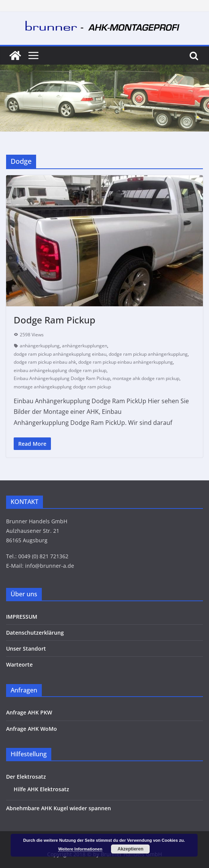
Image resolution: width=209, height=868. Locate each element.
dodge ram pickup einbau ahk (45, 362)
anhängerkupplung (40, 346)
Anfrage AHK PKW (29, 712)
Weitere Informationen (80, 849)
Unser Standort (26, 649)
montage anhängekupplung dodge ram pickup (62, 387)
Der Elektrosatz (26, 777)
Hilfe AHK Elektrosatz (41, 789)
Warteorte (19, 664)
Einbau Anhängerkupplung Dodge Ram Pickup (62, 378)
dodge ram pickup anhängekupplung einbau (60, 354)
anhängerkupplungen (85, 346)
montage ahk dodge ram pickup (146, 378)
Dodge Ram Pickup (55, 320)
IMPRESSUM (22, 617)
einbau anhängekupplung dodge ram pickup (60, 370)
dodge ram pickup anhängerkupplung (148, 354)
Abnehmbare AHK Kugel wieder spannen (59, 808)
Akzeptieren (130, 849)
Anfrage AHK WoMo (32, 729)
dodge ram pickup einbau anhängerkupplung (126, 362)
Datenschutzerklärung (35, 633)
